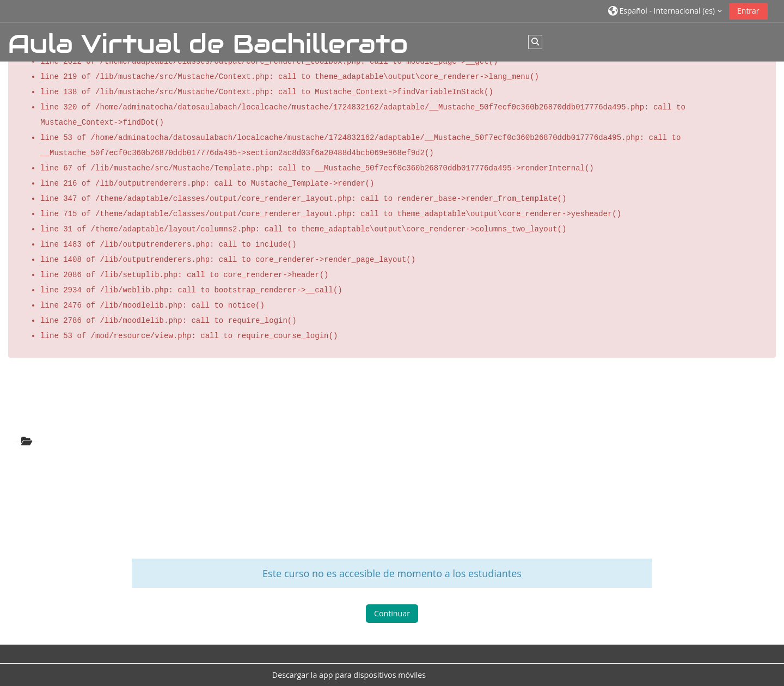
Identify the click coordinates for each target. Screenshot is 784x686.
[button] (665, 11)
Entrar (748, 11)
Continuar (392, 615)
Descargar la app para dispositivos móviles (349, 675)
